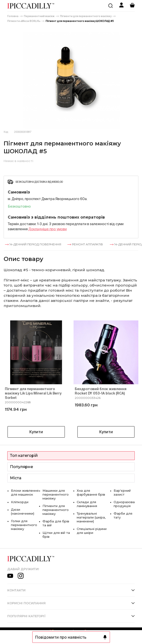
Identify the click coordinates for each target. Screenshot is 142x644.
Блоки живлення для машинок (25, 492)
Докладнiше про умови (48, 229)
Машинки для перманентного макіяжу (56, 494)
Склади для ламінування (87, 504)
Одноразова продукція (124, 504)
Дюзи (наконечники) (23, 511)
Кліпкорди (20, 502)
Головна (13, 16)
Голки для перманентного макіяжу (24, 525)
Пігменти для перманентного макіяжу (86, 16)
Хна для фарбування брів (91, 492)
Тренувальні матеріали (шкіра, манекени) (91, 517)
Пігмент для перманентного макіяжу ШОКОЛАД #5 (80, 21)
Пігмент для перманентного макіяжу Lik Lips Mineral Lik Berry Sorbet (33, 393)
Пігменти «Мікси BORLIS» (24, 21)
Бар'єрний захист (122, 492)
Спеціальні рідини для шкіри (92, 531)
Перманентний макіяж (39, 16)
